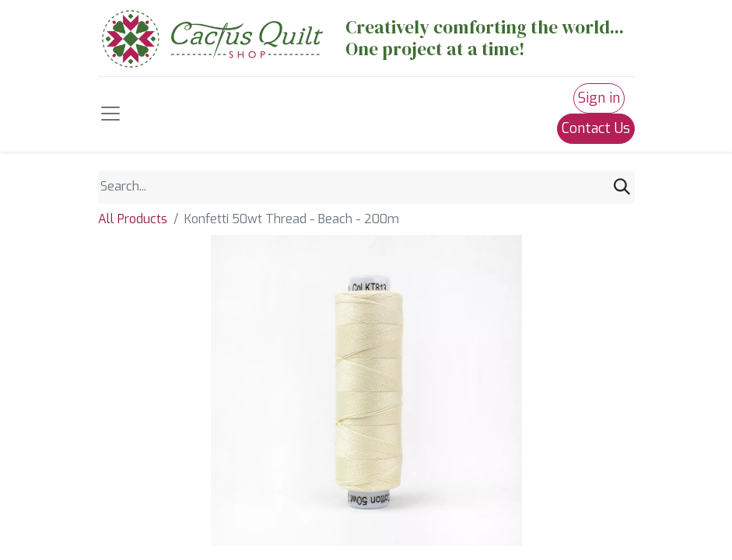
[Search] (622, 187)
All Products (133, 219)
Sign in (599, 98)
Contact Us (596, 128)
